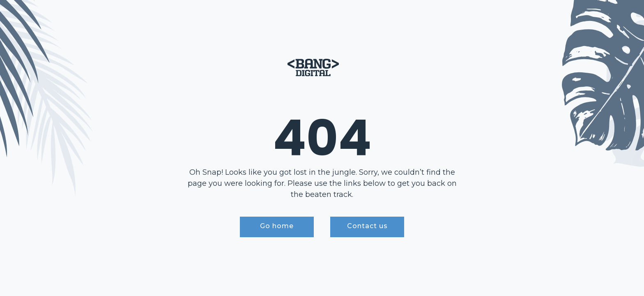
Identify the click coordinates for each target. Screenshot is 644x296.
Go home (277, 226)
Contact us (367, 226)
